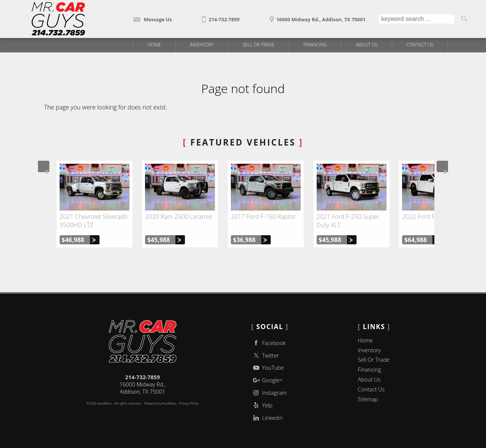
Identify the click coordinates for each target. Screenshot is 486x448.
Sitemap (368, 399)
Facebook (269, 343)
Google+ (267, 380)
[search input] (417, 19)
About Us (369, 379)
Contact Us (371, 389)
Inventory (369, 350)
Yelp (262, 405)
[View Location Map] (316, 17)
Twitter (265, 355)
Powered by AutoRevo (160, 404)
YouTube (268, 368)
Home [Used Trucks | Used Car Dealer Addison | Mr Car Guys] (154, 45)
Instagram (269, 393)
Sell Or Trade (374, 360)
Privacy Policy (189, 404)
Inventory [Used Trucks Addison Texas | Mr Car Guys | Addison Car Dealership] (202, 45)
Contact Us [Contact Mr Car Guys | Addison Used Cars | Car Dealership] (420, 45)
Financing (369, 370)
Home (365, 340)
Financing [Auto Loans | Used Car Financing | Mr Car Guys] (315, 45)
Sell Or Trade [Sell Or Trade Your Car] (259, 45)
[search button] (464, 19)
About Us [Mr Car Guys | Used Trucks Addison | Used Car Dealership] (367, 45)
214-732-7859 (143, 377)
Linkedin (267, 418)
